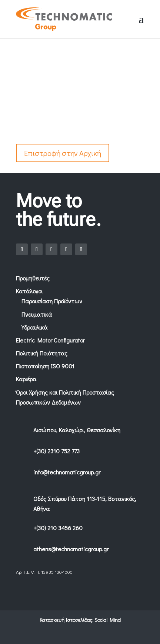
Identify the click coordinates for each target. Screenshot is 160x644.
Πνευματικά (37, 314)
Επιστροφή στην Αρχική (63, 153)
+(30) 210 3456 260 (58, 528)
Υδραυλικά (34, 327)
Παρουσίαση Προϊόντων (52, 301)
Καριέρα (26, 379)
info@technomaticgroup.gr (67, 472)
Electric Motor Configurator (50, 340)
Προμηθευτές (33, 278)
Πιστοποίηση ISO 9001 (45, 366)
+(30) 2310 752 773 (56, 451)
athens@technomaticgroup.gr (71, 549)
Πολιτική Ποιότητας (42, 353)
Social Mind (108, 620)
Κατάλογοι (29, 291)
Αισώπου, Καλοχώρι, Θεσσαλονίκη (77, 430)
